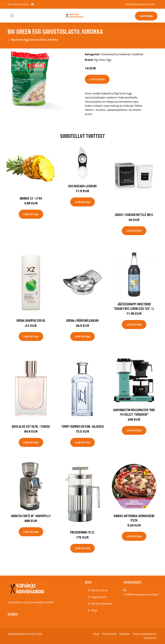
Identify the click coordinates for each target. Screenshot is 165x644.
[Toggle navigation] (12, 16)
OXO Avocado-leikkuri (82, 186)
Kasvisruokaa (99, 590)
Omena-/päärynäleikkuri (82, 320)
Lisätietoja (97, 79)
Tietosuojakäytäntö (144, 634)
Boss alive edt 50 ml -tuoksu (31, 426)
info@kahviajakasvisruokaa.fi (140, 4)
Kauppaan (146, 16)
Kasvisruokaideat (101, 604)
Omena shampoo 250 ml (31, 320)
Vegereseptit (99, 597)
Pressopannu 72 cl (82, 532)
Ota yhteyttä (109, 634)
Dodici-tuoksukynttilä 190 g (134, 215)
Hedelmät (137, 54)
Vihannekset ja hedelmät (115, 54)
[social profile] (32, 4)
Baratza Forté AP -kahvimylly (31, 516)
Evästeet (125, 634)
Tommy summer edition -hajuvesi (82, 426)
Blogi (94, 610)
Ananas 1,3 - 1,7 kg (31, 198)
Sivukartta (150, 638)
